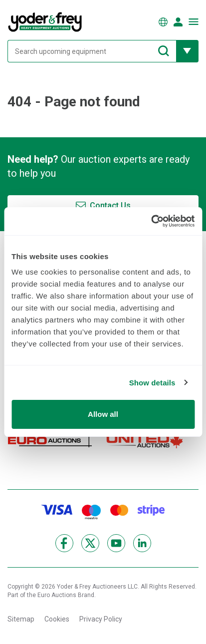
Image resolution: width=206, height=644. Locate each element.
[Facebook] (64, 543)
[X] (90, 543)
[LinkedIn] (142, 543)
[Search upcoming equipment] (92, 51)
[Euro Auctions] (50, 441)
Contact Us (110, 205)
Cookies (57, 619)
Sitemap (21, 619)
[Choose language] (163, 22)
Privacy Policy (101, 619)
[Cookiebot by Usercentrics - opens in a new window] (151, 221)
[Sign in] (178, 22)
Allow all (103, 414)
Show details (152, 383)
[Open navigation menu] (194, 22)
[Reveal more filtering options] (187, 51)
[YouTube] (116, 543)
